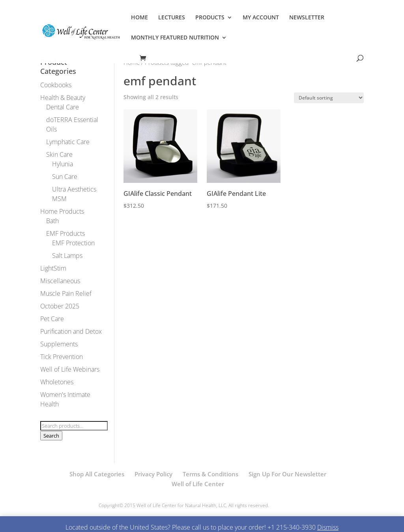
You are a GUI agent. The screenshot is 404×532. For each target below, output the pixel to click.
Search (51, 436)
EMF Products (65, 233)
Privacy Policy (153, 474)
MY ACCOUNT (261, 18)
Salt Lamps (67, 256)
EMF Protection (73, 243)
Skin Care (59, 154)
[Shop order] (329, 98)
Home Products (62, 211)
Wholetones (57, 382)
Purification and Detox (71, 331)
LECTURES (172, 18)
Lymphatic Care (68, 142)
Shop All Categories (97, 474)
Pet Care (52, 319)
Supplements (59, 344)
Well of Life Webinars (70, 369)
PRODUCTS (210, 18)
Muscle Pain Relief (66, 293)
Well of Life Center (198, 484)
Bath (52, 221)
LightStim (53, 268)
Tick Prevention (62, 357)
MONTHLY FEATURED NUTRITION (175, 38)
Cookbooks (56, 85)
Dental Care (63, 107)
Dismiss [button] (328, 527)
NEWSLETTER (307, 18)
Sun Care (65, 177)
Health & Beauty (63, 98)
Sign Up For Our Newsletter (287, 474)
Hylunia (63, 164)
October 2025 (60, 306)
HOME (139, 18)
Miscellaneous (60, 281)
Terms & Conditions (210, 474)
